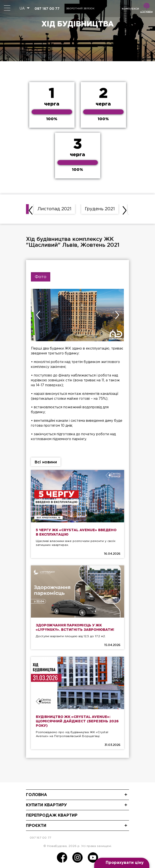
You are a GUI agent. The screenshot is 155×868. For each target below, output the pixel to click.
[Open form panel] (122, 863)
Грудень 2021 (100, 209)
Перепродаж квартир (52, 815)
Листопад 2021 (54, 209)
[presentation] (31, 210)
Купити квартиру (46, 805)
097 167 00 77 (47, 9)
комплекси (130, 9)
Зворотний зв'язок (80, 9)
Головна (37, 795)
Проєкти (36, 826)
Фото (41, 277)
